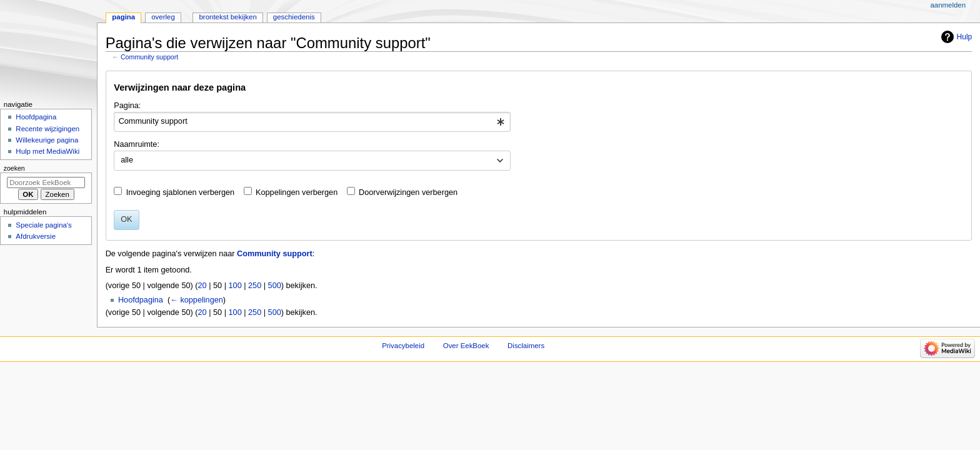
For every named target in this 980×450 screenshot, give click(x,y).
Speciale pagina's (43, 225)
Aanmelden (948, 5)
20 (202, 286)
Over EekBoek (466, 346)
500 (275, 286)
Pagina (123, 17)
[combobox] (312, 122)
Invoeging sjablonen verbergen (181, 192)
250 (255, 286)
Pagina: (127, 106)
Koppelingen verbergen (297, 192)
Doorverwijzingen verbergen (408, 192)
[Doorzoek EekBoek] (46, 182)
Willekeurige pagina (47, 140)
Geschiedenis (294, 17)
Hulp (965, 37)
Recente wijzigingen (47, 129)
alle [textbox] (127, 160)
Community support (149, 57)
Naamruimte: (137, 144)
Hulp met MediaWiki (47, 151)
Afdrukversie (36, 236)
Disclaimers (526, 346)
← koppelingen (197, 300)
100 (235, 286)
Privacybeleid (403, 346)
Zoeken (14, 168)
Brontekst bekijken (227, 17)
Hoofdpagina (141, 300)
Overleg (163, 17)
